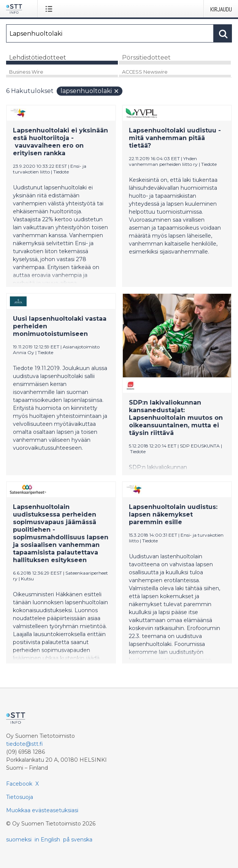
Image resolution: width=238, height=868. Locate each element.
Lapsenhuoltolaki (90, 91)
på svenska (78, 840)
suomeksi (19, 840)
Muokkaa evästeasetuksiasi (42, 810)
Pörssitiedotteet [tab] (146, 57)
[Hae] (110, 33)
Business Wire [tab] (26, 72)
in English (47, 840)
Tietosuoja (20, 797)
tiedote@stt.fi (25, 744)
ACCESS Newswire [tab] (145, 72)
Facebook (19, 784)
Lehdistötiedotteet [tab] (38, 57)
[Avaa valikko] (50, 9)
